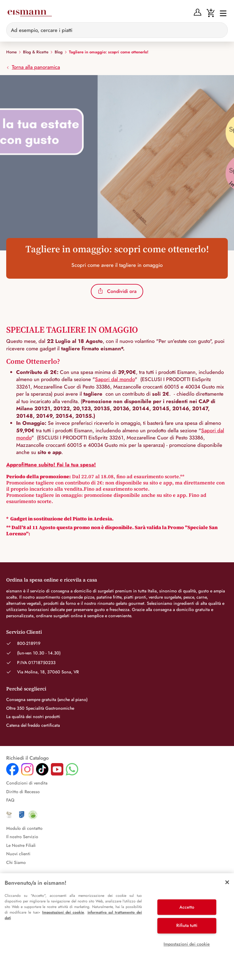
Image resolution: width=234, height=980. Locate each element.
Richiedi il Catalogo (27, 758)
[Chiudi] (227, 882)
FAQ (10, 800)
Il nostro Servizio (22, 837)
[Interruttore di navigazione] (221, 13)
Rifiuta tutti (187, 925)
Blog (59, 52)
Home (11, 52)
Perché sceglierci (26, 689)
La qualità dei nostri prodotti (33, 717)
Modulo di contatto (24, 828)
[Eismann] (29, 13)
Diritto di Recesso (23, 792)
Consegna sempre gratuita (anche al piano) (47, 699)
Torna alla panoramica (33, 67)
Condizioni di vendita (27, 783)
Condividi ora (117, 291)
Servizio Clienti (24, 632)
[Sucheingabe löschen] (219, 30)
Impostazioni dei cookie (63, 912)
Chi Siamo (16, 862)
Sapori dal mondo (115, 379)
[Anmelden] (198, 12)
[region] (117, 927)
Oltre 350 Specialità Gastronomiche (40, 708)
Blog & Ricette (36, 52)
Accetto (187, 907)
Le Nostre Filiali (21, 845)
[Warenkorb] (211, 12)
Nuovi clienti (18, 854)
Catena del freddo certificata (33, 725)
